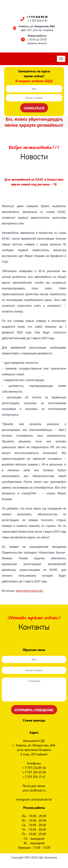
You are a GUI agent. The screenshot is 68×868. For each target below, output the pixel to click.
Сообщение (34, 689)
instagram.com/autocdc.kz (34, 799)
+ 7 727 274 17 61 (37, 21)
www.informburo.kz (29, 591)
